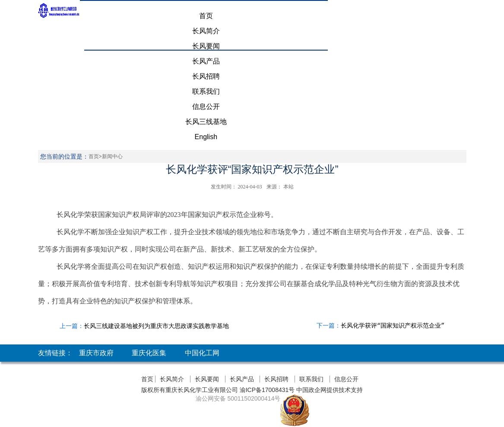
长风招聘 (206, 76)
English (206, 137)
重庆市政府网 (96, 362)
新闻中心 (112, 156)
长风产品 (206, 61)
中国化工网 (202, 353)
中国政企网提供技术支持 (330, 390)
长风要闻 (206, 46)
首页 (206, 16)
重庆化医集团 (149, 362)
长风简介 (206, 31)
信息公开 (206, 107)
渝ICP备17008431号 (266, 390)
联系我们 (206, 91)
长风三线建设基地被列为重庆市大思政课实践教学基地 (156, 326)
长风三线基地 (206, 122)
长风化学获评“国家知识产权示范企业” (393, 326)
